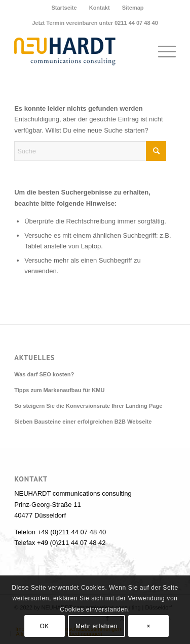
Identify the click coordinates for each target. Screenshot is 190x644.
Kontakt (100, 8)
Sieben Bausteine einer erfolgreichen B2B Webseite (83, 422)
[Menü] (162, 51)
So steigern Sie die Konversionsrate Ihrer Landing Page (88, 406)
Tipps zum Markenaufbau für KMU (59, 390)
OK (44, 626)
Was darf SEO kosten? (44, 374)
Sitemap (133, 8)
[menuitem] (64, 8)
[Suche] (90, 151)
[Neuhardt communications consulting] (79, 51)
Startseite (64, 8)
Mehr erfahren (97, 626)
